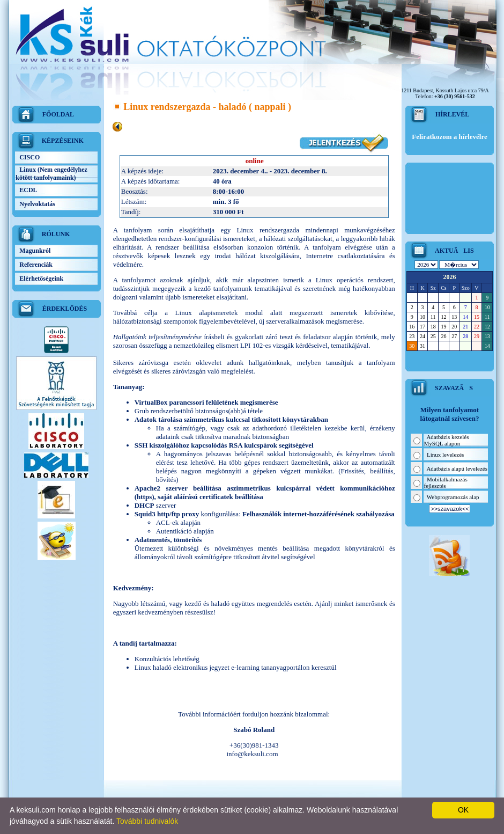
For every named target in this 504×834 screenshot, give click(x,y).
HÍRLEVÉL (452, 114)
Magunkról (38, 251)
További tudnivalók (147, 821)
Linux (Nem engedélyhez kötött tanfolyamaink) (51, 174)
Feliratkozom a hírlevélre (450, 137)
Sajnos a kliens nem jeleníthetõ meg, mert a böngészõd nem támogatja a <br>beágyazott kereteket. (450, 313)
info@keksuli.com (252, 754)
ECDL (31, 190)
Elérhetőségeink (45, 279)
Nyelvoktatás (40, 204)
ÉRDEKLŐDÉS (65, 309)
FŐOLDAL (58, 114)
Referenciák (39, 265)
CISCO (33, 157)
